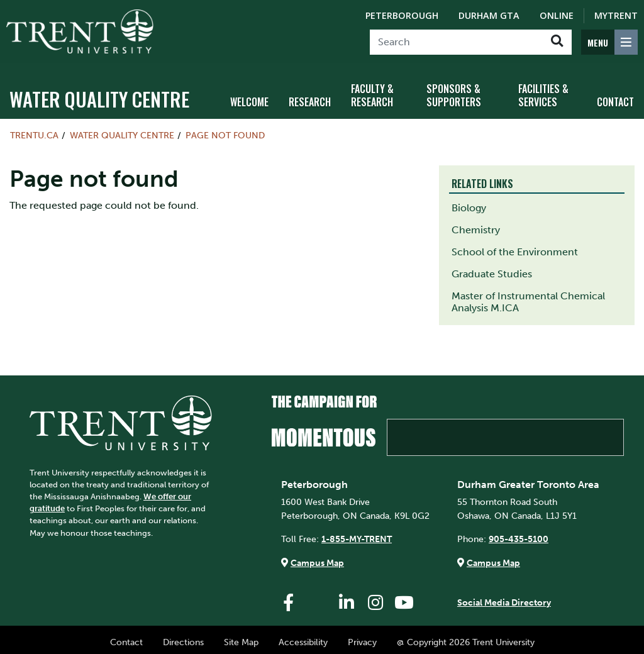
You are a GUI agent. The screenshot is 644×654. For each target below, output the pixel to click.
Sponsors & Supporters (454, 90)
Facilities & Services (543, 90)
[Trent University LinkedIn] (347, 597)
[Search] (456, 42)
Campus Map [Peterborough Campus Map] (317, 557)
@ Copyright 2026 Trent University (466, 636)
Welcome (249, 96)
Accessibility (303, 636)
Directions (183, 636)
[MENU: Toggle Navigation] (609, 42)
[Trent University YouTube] (404, 597)
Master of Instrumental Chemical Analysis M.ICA (528, 296)
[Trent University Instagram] (375, 597)
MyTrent (616, 15)
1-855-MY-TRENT (357, 533)
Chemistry (476, 224)
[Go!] (557, 42)
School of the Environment (515, 246)
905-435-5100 (519, 533)
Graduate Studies (492, 268)
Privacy (362, 636)
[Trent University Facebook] (289, 597)
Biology (469, 202)
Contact (126, 636)
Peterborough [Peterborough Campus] (402, 15)
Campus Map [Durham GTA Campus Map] (493, 557)
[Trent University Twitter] (318, 597)
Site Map (241, 636)
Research (310, 96)
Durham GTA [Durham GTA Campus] (489, 15)
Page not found (225, 130)
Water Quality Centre (99, 93)
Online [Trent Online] (557, 15)
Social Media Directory (504, 597)
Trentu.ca (34, 130)
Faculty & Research (372, 90)
